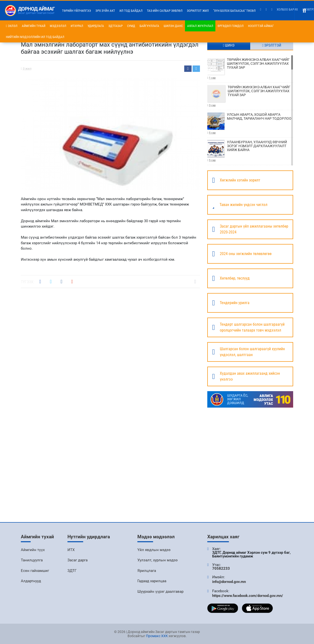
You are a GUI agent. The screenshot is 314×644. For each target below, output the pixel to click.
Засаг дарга (78, 560)
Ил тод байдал (131, 11)
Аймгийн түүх (33, 550)
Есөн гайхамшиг (35, 571)
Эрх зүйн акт (105, 11)
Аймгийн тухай (34, 26)
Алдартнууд (31, 581)
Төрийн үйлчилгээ (77, 11)
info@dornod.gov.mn (229, 582)
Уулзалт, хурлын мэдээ (157, 560)
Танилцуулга (32, 560)
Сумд (131, 26)
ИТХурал (77, 26)
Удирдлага (96, 26)
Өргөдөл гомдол (231, 26)
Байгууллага (149, 26)
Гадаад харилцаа (152, 581)
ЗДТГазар (116, 26)
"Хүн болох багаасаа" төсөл (234, 11)
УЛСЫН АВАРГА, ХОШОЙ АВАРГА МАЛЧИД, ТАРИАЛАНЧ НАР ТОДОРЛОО (250, 124)
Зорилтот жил (198, 11)
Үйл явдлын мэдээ (154, 550)
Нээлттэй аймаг (261, 26)
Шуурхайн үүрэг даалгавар (160, 592)
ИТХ (71, 550)
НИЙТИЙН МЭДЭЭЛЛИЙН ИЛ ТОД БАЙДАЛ (35, 37)
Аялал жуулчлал (200, 26)
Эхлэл (12, 26)
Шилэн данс (173, 26)
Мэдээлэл (58, 26)
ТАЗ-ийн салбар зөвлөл (165, 11)
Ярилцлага (147, 571)
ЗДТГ (72, 571)
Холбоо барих (287, 9)
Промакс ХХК (157, 636)
